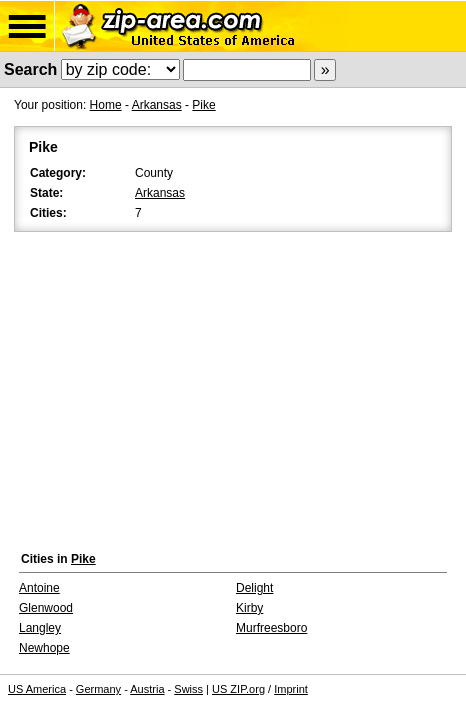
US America (37, 689)
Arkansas (157, 105)
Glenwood (46, 608)
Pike (203, 105)
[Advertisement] (233, 386)
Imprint (291, 689)
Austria (147, 689)
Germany (98, 689)
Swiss (188, 689)
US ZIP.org (238, 689)
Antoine (39, 588)
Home (106, 105)
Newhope (44, 648)
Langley (40, 628)
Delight (254, 588)
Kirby (249, 608)
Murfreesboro (271, 628)
